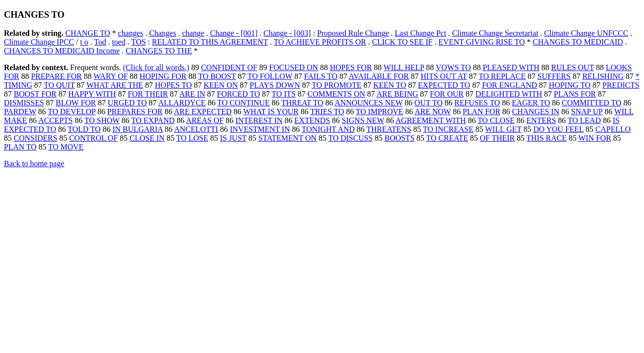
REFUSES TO (477, 103)
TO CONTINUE (243, 103)
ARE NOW (433, 112)
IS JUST (233, 138)
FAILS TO (321, 76)
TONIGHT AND (328, 129)
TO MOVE (66, 147)
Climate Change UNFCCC (586, 33)
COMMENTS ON (336, 94)
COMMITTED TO (592, 103)
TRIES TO (327, 112)
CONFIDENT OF (229, 67)
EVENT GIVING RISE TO (481, 42)
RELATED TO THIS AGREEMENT (210, 42)
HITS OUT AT (444, 76)
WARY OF (111, 76)
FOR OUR (447, 94)
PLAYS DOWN (275, 85)
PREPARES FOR (135, 112)
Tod (100, 42)
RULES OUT (573, 67)
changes (131, 33)
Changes (162, 33)
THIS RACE (546, 138)
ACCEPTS (55, 120)
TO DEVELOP (72, 112)
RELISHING (603, 76)
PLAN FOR (482, 112)
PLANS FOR (575, 94)
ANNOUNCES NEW (369, 103)
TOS (139, 42)
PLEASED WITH (511, 67)
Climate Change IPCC (39, 42)
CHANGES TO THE (159, 51)
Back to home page (34, 164)
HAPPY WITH (92, 94)
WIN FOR (595, 138)
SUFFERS (554, 76)
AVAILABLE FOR (379, 76)
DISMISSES (24, 103)
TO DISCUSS (351, 138)
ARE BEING (397, 94)
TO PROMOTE (337, 85)
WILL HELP (404, 67)
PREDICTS (621, 85)
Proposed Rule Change (353, 33)
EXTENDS (312, 120)
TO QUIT (59, 85)
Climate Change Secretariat (495, 33)
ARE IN (192, 94)
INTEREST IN (259, 120)
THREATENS (389, 129)
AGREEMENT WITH (431, 120)
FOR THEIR (148, 94)
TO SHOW (102, 120)
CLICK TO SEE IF (402, 42)
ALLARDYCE (182, 103)
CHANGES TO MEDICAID (578, 42)
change (193, 33)
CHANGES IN (536, 112)
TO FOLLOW (270, 76)
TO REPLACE (502, 76)
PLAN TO (20, 147)
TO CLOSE (496, 120)
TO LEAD (584, 120)
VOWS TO (453, 67)
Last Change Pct (421, 33)
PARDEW (20, 112)
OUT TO (429, 103)
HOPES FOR (351, 67)
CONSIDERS (36, 138)
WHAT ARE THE (115, 85)
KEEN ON (221, 85)
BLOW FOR (76, 103)
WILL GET (503, 129)
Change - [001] (234, 33)
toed (119, 42)
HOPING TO (570, 85)
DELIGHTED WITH (509, 94)
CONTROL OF (93, 138)
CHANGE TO (87, 33)
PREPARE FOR (56, 76)
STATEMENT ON (287, 138)
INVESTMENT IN (260, 129)
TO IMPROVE (380, 112)
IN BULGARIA (137, 129)
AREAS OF (205, 120)
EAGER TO (531, 103)
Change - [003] (287, 33)
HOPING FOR (163, 76)
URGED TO (127, 103)
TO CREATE (447, 138)
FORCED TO (239, 94)
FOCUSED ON (294, 67)
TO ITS (284, 94)
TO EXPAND (153, 120)
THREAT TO (302, 103)
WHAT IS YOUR (271, 112)
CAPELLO (613, 129)
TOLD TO (84, 129)
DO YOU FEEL (558, 129)
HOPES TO (173, 85)
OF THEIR (497, 138)
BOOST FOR (35, 94)
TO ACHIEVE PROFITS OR (320, 42)
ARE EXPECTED (203, 112)
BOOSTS (399, 138)
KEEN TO (389, 85)
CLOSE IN (147, 138)
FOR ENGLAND (509, 85)
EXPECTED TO (444, 85)
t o (84, 42)
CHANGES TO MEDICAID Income (62, 51)
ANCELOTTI (196, 129)
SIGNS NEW (363, 120)
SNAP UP (587, 112)
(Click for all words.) (156, 67)
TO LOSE (192, 138)
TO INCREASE (448, 129)
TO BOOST (217, 76)
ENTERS (541, 120)
